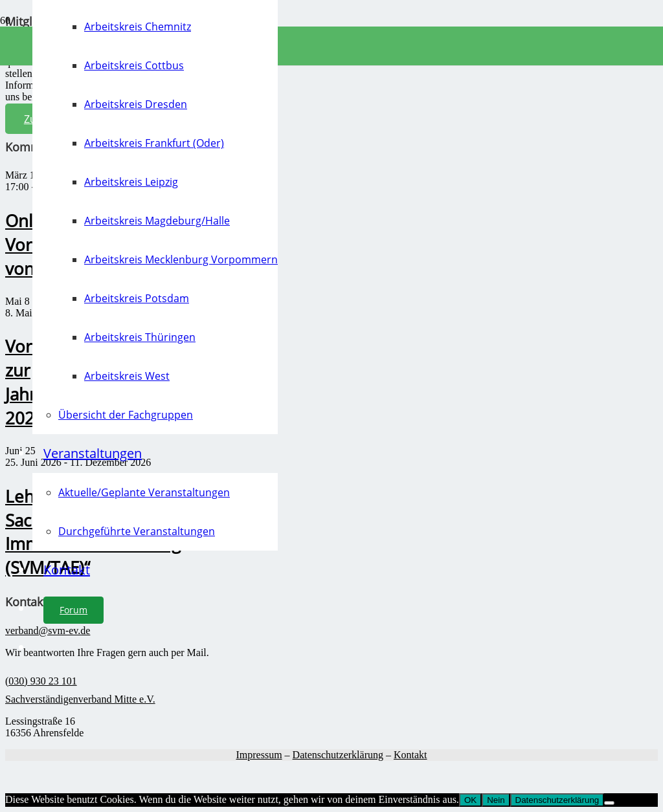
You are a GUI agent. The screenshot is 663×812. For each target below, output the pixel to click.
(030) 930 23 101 (41, 681)
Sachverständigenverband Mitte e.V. (80, 699)
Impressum (259, 755)
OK (470, 800)
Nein (496, 800)
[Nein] (609, 803)
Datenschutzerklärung (338, 755)
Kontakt (410, 755)
